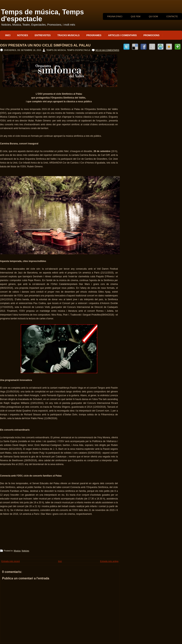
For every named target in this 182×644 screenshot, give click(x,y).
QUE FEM (136, 16)
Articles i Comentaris (122, 35)
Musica (17, 551)
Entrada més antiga (109, 561)
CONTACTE (172, 16)
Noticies (23, 35)
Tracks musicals (68, 35)
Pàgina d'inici (115, 16)
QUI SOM (153, 16)
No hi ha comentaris (107, 50)
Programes (94, 35)
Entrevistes (43, 35)
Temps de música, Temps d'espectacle (42, 15)
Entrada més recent (11, 561)
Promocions (151, 35)
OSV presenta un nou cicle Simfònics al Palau (45, 45)
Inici (8, 35)
